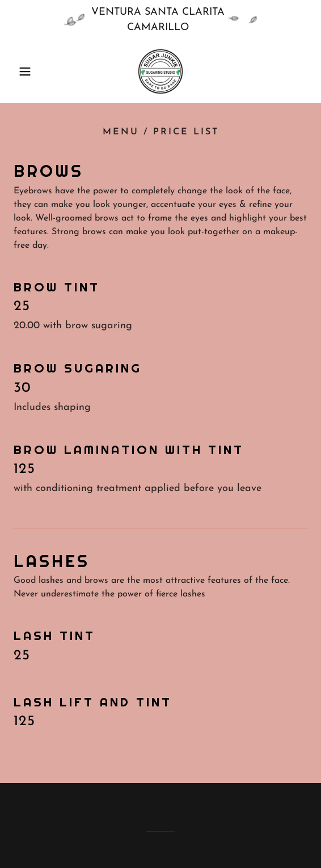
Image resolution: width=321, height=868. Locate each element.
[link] (160, 71)
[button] (22, 71)
